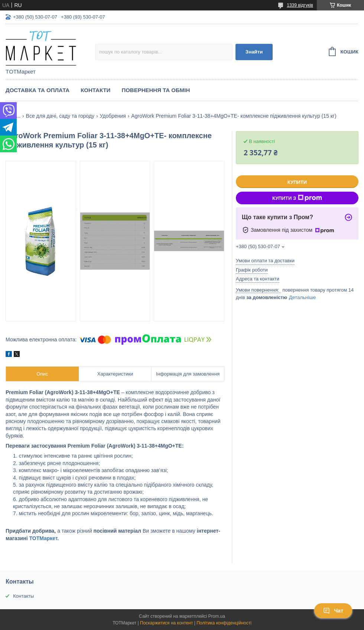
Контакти (95, 90)
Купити (297, 182)
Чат (333, 611)
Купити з (297, 198)
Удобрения (113, 116)
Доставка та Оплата (38, 90)
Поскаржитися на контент (166, 623)
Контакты (23, 596)
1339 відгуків (300, 5)
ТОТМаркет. (44, 538)
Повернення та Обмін (156, 90)
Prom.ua (217, 616)
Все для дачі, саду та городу (60, 116)
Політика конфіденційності (224, 623)
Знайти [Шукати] (254, 52)
